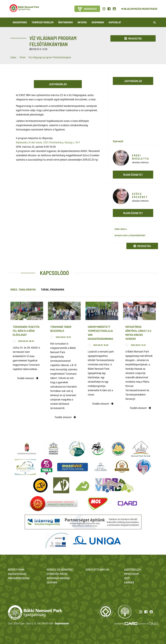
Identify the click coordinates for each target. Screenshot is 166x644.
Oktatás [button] (82, 22)
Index (13, 57)
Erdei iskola (121, 229)
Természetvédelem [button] (42, 22)
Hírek (22, 57)
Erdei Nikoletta (141, 157)
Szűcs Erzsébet (140, 195)
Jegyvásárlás (58, 84)
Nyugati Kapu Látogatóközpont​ (130, 235)
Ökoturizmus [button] (66, 22)
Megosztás (133, 38)
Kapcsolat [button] (115, 22)
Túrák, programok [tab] (53, 289)
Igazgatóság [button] (20, 22)
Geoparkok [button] (98, 22)
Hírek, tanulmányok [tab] (23, 289)
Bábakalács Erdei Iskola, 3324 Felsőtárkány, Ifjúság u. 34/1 (48, 142)
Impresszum (62, 623)
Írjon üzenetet (133, 175)
